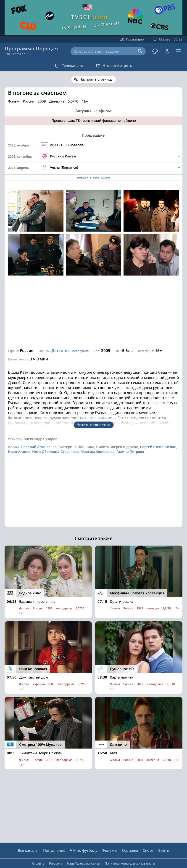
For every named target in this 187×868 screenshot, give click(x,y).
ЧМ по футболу (84, 837)
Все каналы (28, 837)
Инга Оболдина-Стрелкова (55, 438)
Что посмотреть (115, 65)
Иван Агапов (19, 438)
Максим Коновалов (98, 438)
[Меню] (178, 145)
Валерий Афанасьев (39, 433)
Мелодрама (80, 351)
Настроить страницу (96, 79)
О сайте (38, 850)
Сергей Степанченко (158, 433)
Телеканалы (69, 65)
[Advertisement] (93, 312)
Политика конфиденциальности (130, 850)
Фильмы (110, 837)
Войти (164, 837)
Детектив (61, 350)
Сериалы (130, 837)
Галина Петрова (130, 438)
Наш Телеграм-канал (83, 850)
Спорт (148, 837)
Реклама (56, 850)
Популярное (54, 837)
